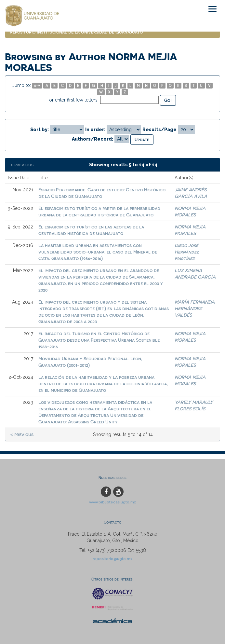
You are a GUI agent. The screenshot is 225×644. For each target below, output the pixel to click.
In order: (95, 130)
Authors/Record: (93, 139)
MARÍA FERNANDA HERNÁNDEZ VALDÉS (195, 308)
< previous (22, 164)
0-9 (37, 85)
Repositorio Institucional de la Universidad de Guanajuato (76, 32)
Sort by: (40, 130)
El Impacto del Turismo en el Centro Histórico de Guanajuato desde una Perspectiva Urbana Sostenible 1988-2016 (99, 340)
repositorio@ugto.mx (112, 559)
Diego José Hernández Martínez (187, 252)
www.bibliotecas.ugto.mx (112, 502)
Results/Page (159, 130)
